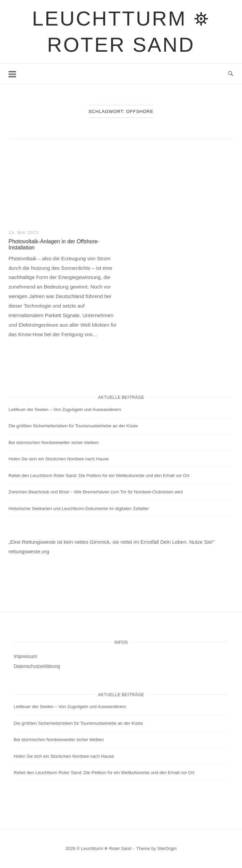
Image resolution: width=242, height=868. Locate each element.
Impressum (25, 656)
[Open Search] (231, 74)
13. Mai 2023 (24, 233)
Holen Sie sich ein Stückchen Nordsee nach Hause (59, 459)
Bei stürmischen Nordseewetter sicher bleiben (54, 443)
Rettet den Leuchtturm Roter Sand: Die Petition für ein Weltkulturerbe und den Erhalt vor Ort (99, 476)
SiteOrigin (167, 848)
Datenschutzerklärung (37, 666)
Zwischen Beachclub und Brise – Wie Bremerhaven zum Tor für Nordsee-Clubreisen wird (96, 492)
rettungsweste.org (29, 551)
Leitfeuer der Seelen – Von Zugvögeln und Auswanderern (65, 410)
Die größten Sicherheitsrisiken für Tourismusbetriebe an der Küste (73, 426)
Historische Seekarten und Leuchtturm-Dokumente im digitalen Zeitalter (79, 509)
